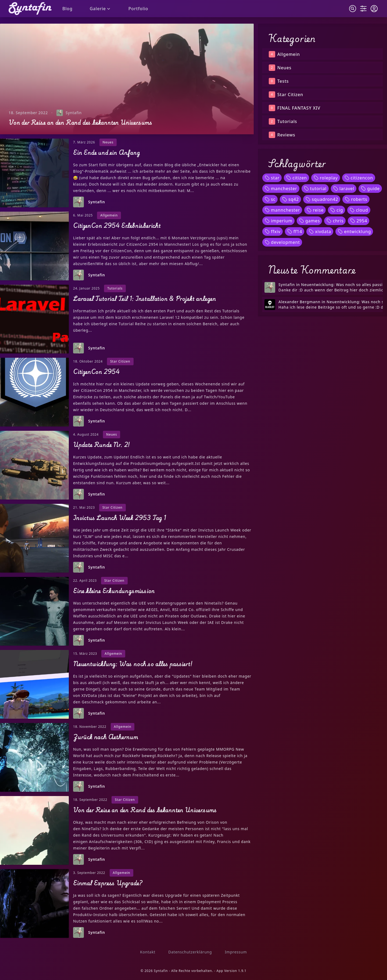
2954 (359, 221)
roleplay (326, 178)
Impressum (236, 952)
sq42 (290, 199)
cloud (359, 210)
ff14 (295, 232)
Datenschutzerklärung (190, 952)
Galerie (101, 9)
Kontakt (148, 952)
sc (270, 199)
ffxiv (273, 232)
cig (336, 210)
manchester (281, 189)
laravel (344, 189)
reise (315, 210)
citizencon (359, 178)
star (272, 178)
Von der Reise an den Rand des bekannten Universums (80, 122)
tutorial (315, 189)
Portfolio (138, 9)
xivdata (320, 232)
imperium (278, 221)
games (309, 221)
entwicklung (354, 232)
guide (370, 189)
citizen (296, 178)
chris (335, 221)
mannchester (282, 210)
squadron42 (322, 199)
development (282, 242)
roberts (356, 199)
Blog (67, 9)
